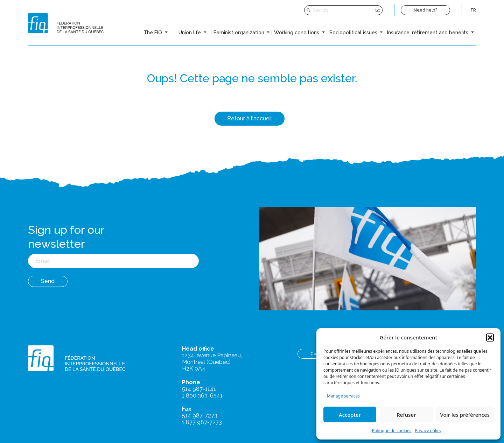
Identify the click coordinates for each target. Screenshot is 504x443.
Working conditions (297, 33)
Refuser (406, 415)
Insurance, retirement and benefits (428, 33)
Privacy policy (428, 431)
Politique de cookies (392, 431)
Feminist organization (240, 33)
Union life (190, 33)
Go (377, 10)
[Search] (343, 10)
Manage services (343, 396)
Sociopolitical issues (354, 33)
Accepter (350, 415)
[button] (490, 337)
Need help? (425, 10)
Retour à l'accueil (250, 118)
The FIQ (153, 33)
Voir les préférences (465, 415)
